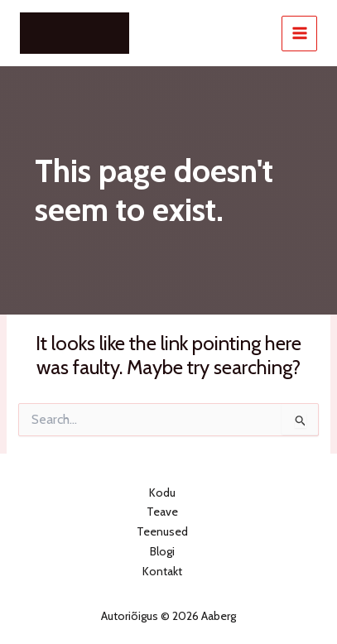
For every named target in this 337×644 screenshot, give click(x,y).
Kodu (162, 493)
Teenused (162, 531)
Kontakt (162, 571)
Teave (162, 512)
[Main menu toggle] (299, 34)
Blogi (162, 551)
